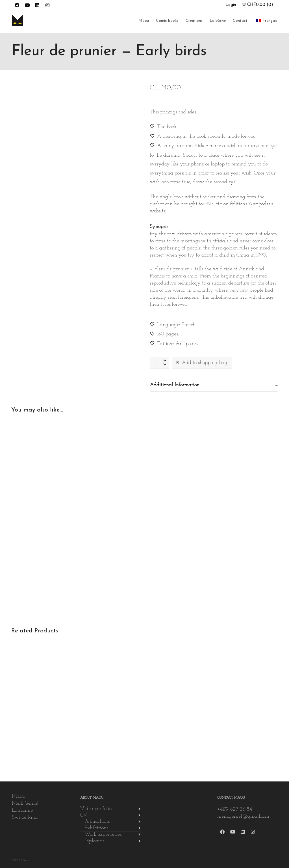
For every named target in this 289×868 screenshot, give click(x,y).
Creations (194, 21)
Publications (97, 821)
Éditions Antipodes (177, 344)
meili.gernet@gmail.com (243, 816)
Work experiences (103, 834)
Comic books (167, 21)
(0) (258, 5)
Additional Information (175, 385)
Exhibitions (96, 828)
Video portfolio (96, 809)
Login (231, 5)
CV (84, 815)
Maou (144, 21)
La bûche (218, 21)
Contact (240, 21)
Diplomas (94, 841)
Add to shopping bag (202, 363)
